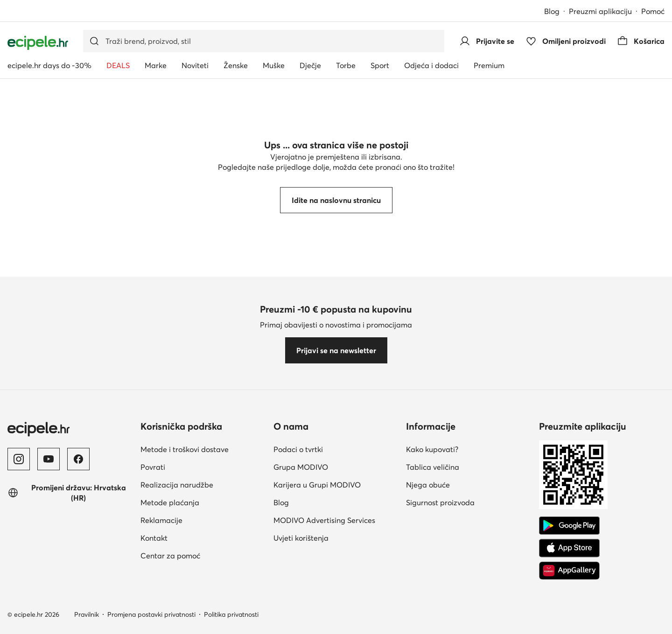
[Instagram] (19, 459)
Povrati (153, 467)
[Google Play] (569, 526)
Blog (552, 11)
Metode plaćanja (170, 502)
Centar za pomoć (170, 556)
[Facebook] (78, 459)
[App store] (569, 548)
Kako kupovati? (432, 449)
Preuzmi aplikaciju (600, 11)
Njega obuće (428, 485)
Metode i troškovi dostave (185, 449)
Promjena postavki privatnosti (151, 614)
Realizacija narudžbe (177, 485)
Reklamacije (161, 520)
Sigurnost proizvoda (440, 502)
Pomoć (653, 11)
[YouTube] (49, 459)
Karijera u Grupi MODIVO (317, 485)
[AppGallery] (569, 571)
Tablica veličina (433, 467)
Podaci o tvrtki (298, 449)
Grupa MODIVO (301, 467)
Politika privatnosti (231, 614)
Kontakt (154, 538)
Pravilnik (87, 614)
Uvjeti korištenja (301, 538)
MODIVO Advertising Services (324, 520)
